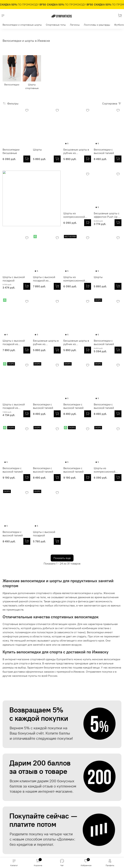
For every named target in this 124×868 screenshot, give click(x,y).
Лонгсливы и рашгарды (97, 25)
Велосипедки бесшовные (11, 151)
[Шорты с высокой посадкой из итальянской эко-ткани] (118, 223)
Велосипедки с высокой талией (104, 151)
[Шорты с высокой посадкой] (88, 223)
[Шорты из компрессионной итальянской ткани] (27, 223)
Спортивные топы (56, 25)
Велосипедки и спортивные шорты (22, 25)
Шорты (37, 150)
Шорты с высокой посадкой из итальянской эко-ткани (105, 215)
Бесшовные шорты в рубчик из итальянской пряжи (76, 151)
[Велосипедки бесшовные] (27, 159)
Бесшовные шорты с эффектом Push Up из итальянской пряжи (47, 215)
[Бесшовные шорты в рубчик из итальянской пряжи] (88, 159)
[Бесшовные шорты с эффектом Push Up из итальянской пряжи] (57, 223)
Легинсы (75, 25)
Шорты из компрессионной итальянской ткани (14, 215)
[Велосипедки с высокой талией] (118, 159)
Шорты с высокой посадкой (74, 215)
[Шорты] (57, 159)
